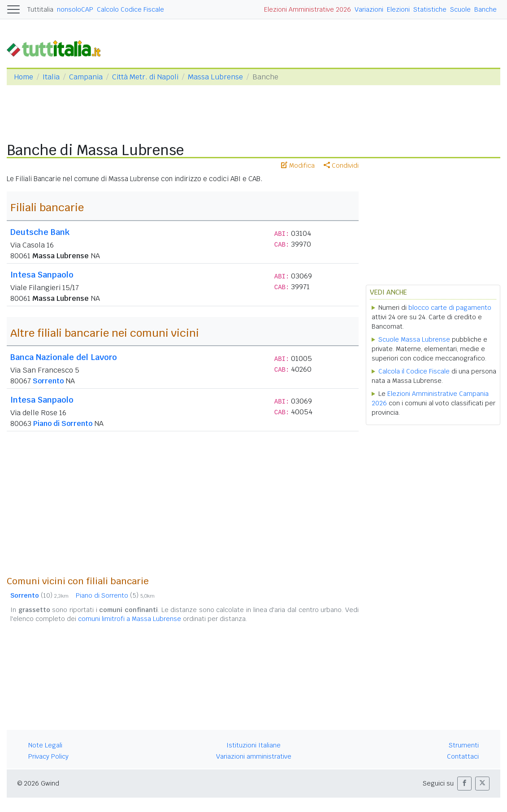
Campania (86, 77)
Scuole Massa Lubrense (414, 339)
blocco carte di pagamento (450, 308)
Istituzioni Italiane (253, 745)
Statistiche (430, 9)
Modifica (298, 165)
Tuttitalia (40, 9)
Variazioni (369, 9)
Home (24, 77)
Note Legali (45, 745)
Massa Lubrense (215, 77)
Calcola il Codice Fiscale (414, 371)
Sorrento (48, 381)
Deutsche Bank (40, 232)
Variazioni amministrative (254, 756)
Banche (485, 9)
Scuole (460, 9)
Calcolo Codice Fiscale (130, 9)
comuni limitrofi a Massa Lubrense (130, 619)
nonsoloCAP (75, 9)
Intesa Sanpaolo (42, 275)
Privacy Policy (48, 756)
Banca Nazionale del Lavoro (64, 357)
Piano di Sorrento (63, 423)
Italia (51, 77)
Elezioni (398, 9)
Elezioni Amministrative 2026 (308, 9)
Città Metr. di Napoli (145, 77)
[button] (464, 784)
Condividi (341, 165)
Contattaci (463, 756)
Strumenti (464, 745)
